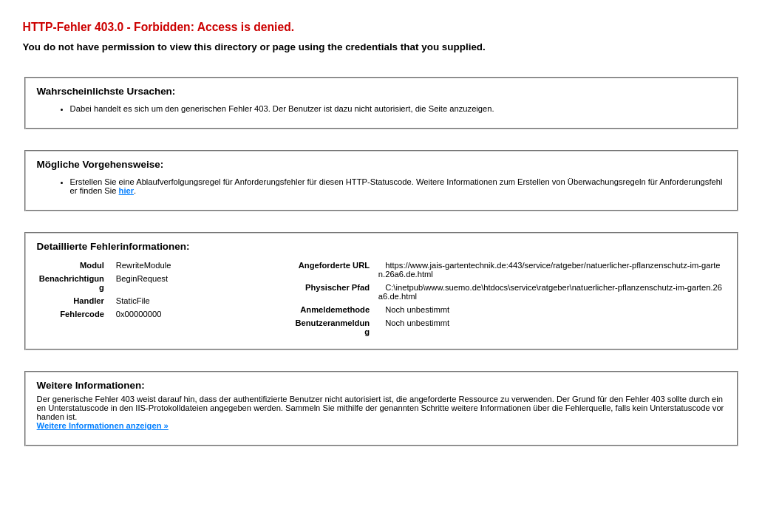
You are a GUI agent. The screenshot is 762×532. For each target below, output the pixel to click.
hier (127, 191)
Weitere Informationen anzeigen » (103, 426)
